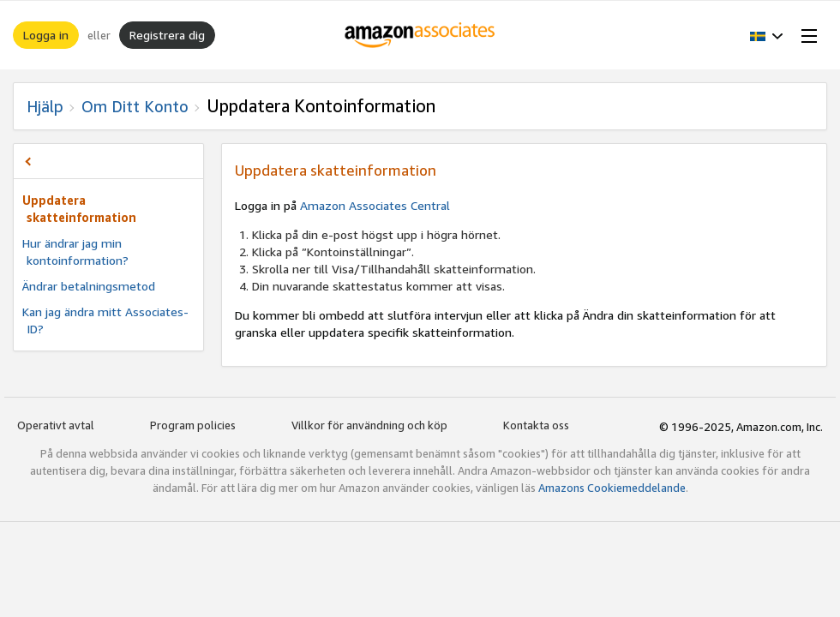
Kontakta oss (536, 425)
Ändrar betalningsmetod (89, 286)
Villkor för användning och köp (369, 425)
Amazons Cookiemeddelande (612, 488)
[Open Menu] (806, 35)
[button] (767, 35)
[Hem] (420, 35)
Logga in (46, 35)
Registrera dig (167, 35)
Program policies (193, 425)
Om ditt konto (135, 106)
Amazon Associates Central (375, 205)
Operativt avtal (56, 425)
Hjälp (45, 106)
